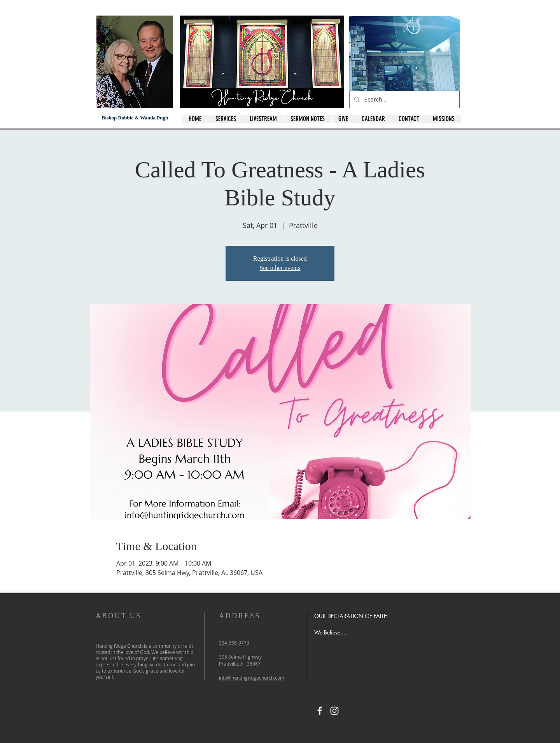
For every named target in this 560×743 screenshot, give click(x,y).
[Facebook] (320, 711)
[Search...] (404, 99)
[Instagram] (334, 711)
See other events (280, 268)
